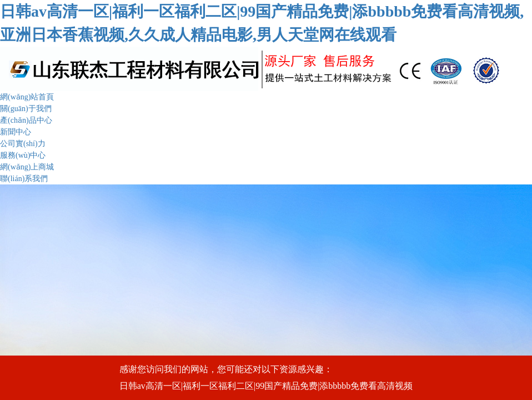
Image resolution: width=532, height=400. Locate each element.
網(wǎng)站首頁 (27, 97)
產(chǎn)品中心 (26, 120)
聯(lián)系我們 (24, 179)
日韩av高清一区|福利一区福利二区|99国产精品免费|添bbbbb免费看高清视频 (266, 386)
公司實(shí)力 (23, 144)
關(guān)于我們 (26, 109)
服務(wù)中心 (23, 155)
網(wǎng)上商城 (27, 167)
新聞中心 (16, 132)
